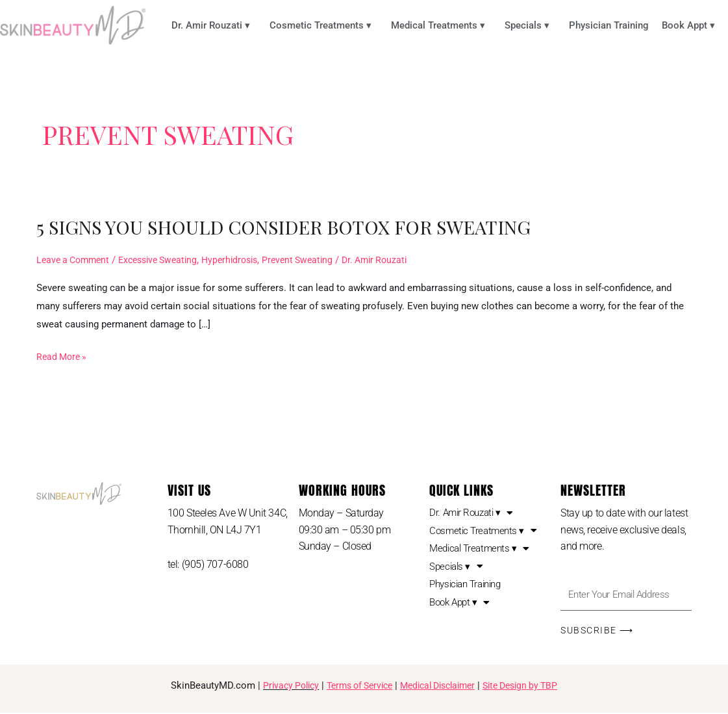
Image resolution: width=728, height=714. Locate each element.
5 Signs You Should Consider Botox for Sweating (295, 227)
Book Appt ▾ (692, 25)
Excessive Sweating (167, 260)
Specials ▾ (530, 25)
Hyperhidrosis (245, 260)
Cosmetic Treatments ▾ (324, 25)
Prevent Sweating (317, 260)
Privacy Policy (279, 687)
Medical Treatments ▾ (441, 25)
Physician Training (609, 25)
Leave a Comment (76, 260)
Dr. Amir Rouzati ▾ (214, 25)
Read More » (63, 355)
